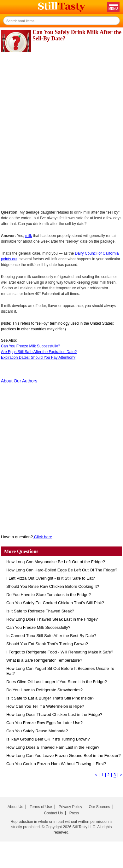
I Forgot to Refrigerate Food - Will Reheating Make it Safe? (60, 652)
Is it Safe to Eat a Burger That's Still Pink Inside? (50, 698)
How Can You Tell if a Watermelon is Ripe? (45, 706)
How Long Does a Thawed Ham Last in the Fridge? (53, 747)
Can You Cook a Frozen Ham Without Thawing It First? (56, 764)
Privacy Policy (70, 807)
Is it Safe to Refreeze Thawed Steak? (40, 611)
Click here (42, 537)
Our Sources (100, 807)
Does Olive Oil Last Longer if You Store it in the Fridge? (57, 682)
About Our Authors (19, 381)
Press (74, 813)
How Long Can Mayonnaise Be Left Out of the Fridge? (56, 562)
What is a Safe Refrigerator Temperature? (44, 660)
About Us (15, 807)
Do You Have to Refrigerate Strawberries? (44, 690)
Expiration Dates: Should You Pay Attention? (38, 357)
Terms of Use (41, 807)
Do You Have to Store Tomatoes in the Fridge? (49, 595)
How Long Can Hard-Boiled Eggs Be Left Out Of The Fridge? (62, 570)
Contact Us (53, 813)
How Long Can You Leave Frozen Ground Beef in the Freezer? (64, 756)
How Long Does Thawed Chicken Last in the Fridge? (54, 714)
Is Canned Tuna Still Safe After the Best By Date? (51, 636)
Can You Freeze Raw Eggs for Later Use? (44, 723)
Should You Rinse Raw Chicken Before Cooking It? (53, 586)
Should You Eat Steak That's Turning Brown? (47, 644)
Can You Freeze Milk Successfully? (30, 346)
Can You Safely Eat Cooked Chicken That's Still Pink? (55, 603)
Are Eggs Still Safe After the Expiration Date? (39, 352)
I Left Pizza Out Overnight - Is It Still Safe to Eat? (51, 578)
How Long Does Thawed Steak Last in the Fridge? (52, 619)
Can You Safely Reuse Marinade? (37, 731)
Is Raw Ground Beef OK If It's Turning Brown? (48, 739)
